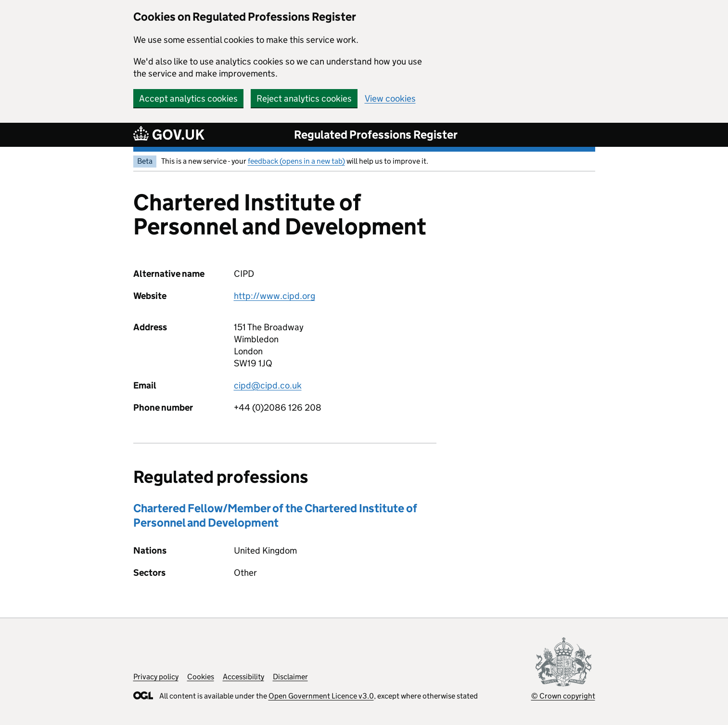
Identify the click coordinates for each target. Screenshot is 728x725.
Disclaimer (290, 677)
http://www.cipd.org (275, 296)
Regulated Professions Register (376, 135)
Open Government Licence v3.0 (321, 696)
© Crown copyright (563, 696)
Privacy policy (156, 677)
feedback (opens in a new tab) (296, 161)
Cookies (201, 677)
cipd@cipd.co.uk (268, 385)
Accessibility (243, 677)
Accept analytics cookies (188, 98)
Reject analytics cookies (304, 98)
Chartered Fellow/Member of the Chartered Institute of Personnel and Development (275, 515)
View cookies (390, 98)
